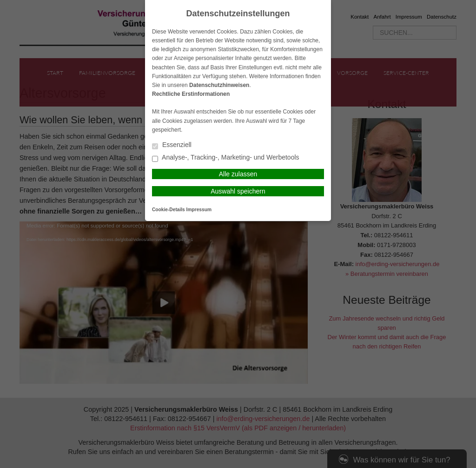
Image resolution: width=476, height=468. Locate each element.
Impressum (199, 210)
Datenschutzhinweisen (219, 85)
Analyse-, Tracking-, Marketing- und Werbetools (226, 158)
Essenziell (172, 145)
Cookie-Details (169, 210)
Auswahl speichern (238, 191)
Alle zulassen (238, 174)
